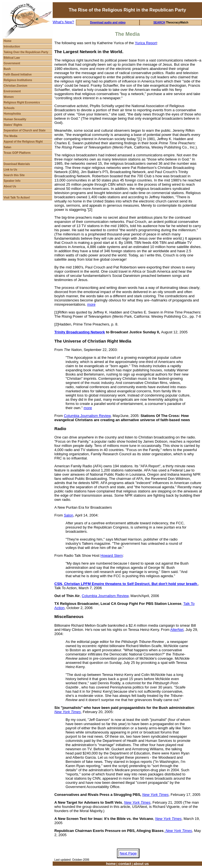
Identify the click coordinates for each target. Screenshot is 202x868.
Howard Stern (112, 556)
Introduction (12, 47)
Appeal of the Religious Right (23, 142)
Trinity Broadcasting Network (80, 332)
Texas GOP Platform (17, 153)
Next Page (128, 853)
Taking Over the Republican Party (26, 52)
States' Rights (13, 125)
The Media (11, 136)
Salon (69, 515)
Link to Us (10, 170)
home (111, 864)
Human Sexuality (15, 119)
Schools (9, 108)
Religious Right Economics (22, 102)
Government (12, 63)
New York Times (155, 795)
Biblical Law (12, 58)
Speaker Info (12, 181)
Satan (7, 147)
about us (141, 864)
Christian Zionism (15, 86)
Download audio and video (108, 23)
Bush (7, 69)
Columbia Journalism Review (87, 416)
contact (124, 864)
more (91, 304)
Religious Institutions (18, 80)
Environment (12, 91)
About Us (10, 186)
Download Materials (17, 164)
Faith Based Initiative (18, 75)
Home (8, 41)
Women (9, 97)
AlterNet (177, 630)
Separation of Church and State (25, 130)
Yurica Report (146, 43)
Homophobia (12, 114)
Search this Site (14, 175)
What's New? (63, 22)
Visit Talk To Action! (17, 198)
